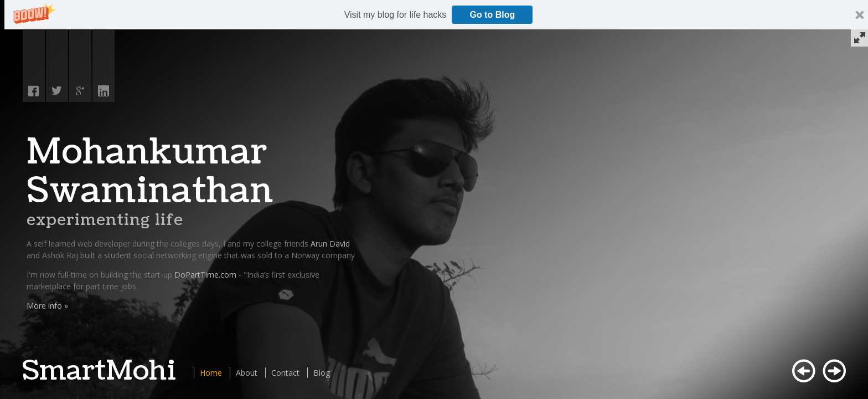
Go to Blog (492, 15)
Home (211, 373)
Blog (322, 373)
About (247, 373)
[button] (396, 15)
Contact (285, 373)
